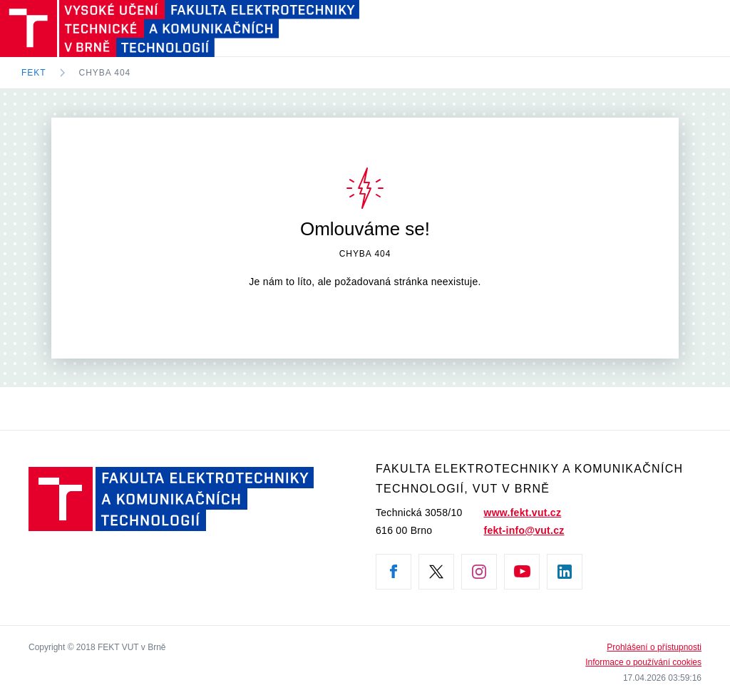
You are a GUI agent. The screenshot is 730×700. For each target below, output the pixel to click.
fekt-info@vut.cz (524, 530)
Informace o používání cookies (643, 662)
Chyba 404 (105, 73)
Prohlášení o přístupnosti (654, 647)
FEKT (34, 73)
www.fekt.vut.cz (523, 513)
